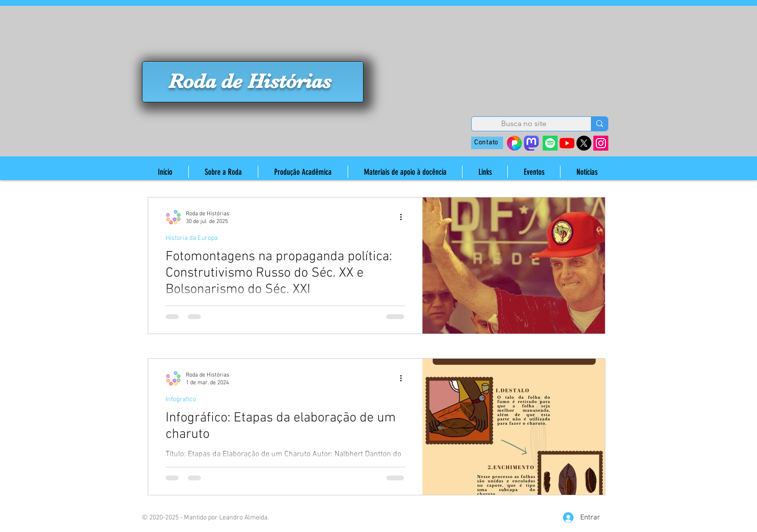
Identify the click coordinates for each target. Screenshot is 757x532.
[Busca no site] (524, 124)
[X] (584, 143)
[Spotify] (550, 143)
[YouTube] (567, 143)
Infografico (181, 399)
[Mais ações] (404, 217)
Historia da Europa (192, 238)
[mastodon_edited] (531, 143)
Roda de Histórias (250, 81)
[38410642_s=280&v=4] (514, 143)
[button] (223, 172)
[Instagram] (601, 143)
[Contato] (487, 143)
